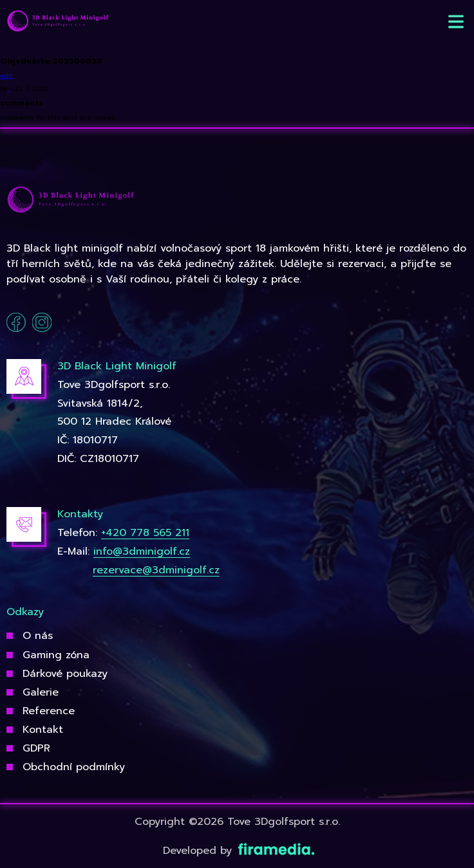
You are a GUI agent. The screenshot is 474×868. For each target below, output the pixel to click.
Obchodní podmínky (74, 767)
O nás (38, 636)
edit (6, 76)
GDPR (36, 748)
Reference (49, 711)
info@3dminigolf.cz (142, 551)
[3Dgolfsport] (58, 22)
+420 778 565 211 (145, 533)
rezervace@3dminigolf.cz (156, 570)
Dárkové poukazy (65, 674)
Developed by (237, 851)
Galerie (41, 692)
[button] (456, 22)
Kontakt (43, 730)
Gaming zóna (56, 655)
